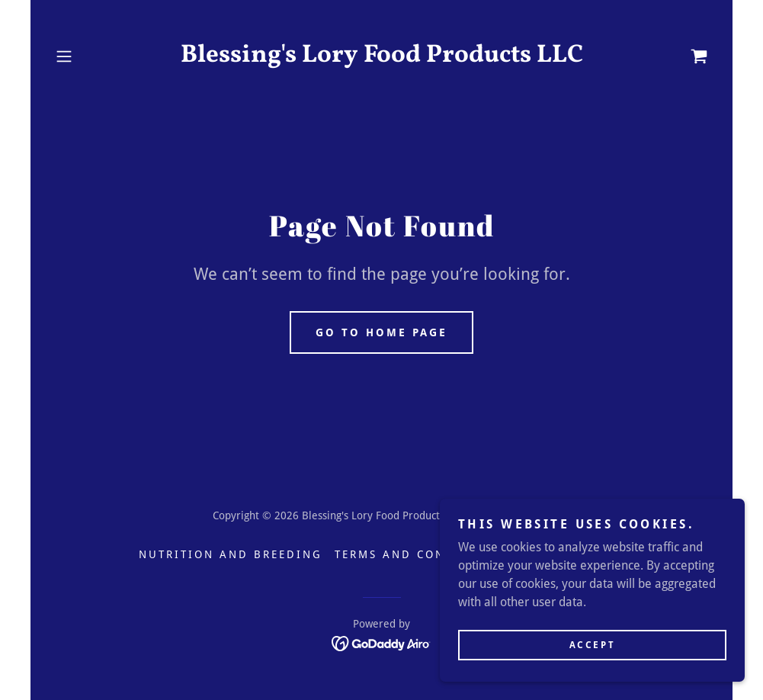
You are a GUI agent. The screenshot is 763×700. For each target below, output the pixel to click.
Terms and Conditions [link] (418, 554)
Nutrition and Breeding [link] (231, 554)
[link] (381, 58)
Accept (592, 645)
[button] (99, 56)
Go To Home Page (381, 332)
